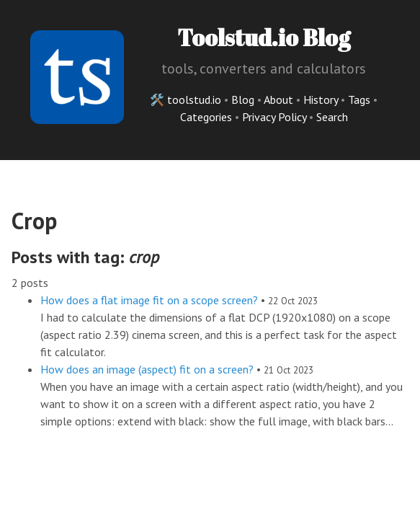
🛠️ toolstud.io (186, 99)
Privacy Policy (276, 117)
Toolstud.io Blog (264, 37)
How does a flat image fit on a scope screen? (149, 300)
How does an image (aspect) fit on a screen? (147, 369)
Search (332, 117)
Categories (207, 117)
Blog (243, 99)
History (322, 99)
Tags (361, 99)
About (280, 99)
